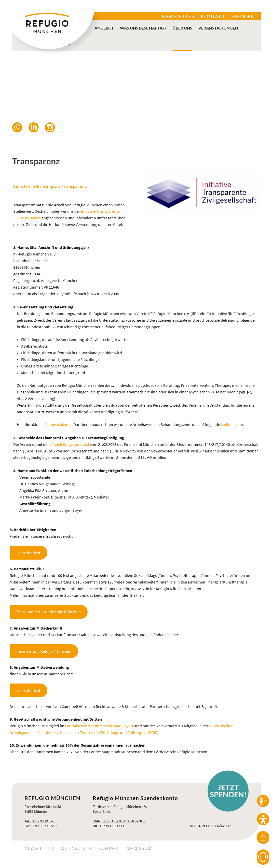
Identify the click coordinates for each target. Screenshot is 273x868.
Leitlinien (229, 424)
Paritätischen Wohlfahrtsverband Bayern (100, 726)
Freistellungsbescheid (71, 444)
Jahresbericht (29, 553)
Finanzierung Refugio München (44, 651)
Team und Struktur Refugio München (49, 612)
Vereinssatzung (58, 424)
